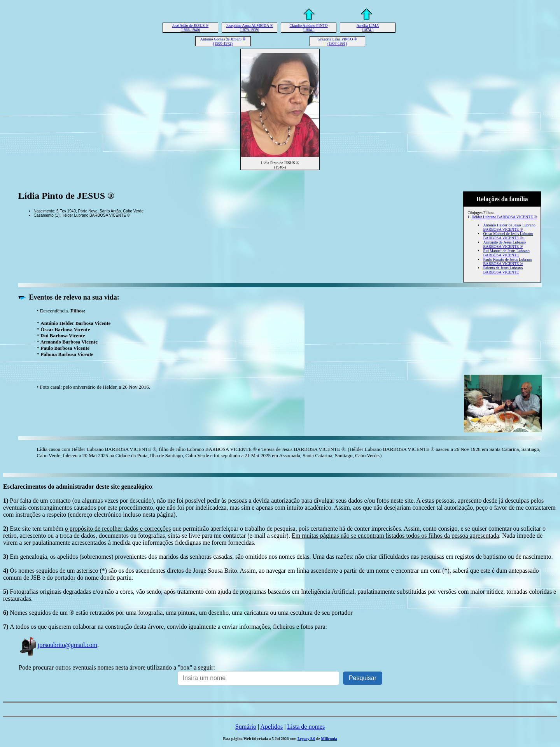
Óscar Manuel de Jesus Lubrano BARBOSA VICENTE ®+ (508, 236)
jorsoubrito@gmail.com (58, 645)
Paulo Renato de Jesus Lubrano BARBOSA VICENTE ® (507, 261)
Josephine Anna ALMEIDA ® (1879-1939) (249, 28)
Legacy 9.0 (306, 739)
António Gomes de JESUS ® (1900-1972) (223, 41)
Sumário (246, 727)
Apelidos (271, 727)
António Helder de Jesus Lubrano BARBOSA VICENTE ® (509, 227)
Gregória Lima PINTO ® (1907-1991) (337, 41)
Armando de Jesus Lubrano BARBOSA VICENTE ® (504, 244)
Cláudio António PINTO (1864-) (308, 28)
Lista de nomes (306, 727)
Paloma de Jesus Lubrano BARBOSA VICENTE (503, 270)
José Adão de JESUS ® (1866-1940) (191, 28)
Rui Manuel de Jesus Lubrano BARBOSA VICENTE (506, 253)
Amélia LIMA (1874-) (368, 28)
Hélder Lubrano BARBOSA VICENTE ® (504, 217)
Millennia (329, 739)
